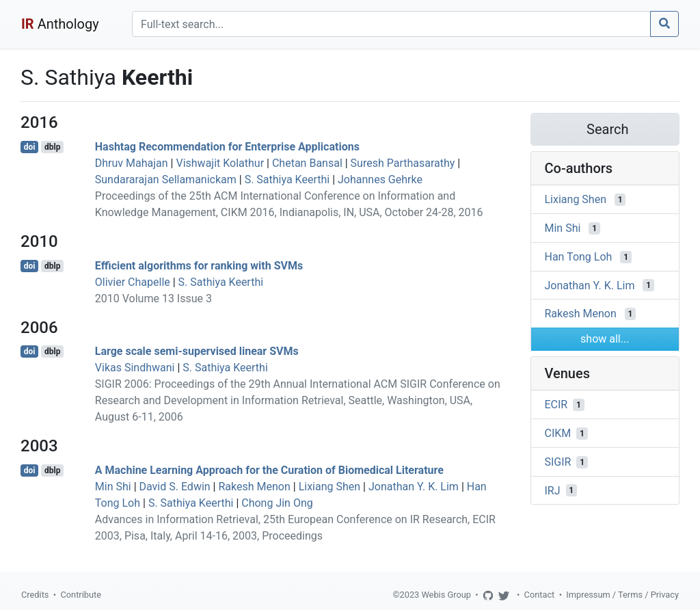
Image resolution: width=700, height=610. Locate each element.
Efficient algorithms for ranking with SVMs (199, 266)
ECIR (556, 405)
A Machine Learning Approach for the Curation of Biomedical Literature (269, 470)
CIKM (558, 433)
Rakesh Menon (254, 487)
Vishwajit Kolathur (220, 163)
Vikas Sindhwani (135, 368)
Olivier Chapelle (133, 282)
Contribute (81, 595)
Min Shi (113, 487)
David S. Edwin (175, 487)
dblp (52, 147)
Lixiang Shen (329, 487)
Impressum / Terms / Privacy (622, 595)
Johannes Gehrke (380, 180)
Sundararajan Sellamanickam (166, 180)
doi (30, 147)
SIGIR (558, 462)
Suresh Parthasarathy (403, 163)
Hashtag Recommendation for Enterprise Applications (227, 147)
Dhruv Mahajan (132, 163)
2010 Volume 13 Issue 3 (153, 299)
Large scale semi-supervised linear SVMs (197, 351)
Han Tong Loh (579, 257)
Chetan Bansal (307, 163)
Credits (35, 595)
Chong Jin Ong (277, 503)
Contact (540, 595)
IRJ (553, 490)
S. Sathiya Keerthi (287, 180)
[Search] (391, 24)
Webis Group (446, 595)
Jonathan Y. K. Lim (414, 487)
